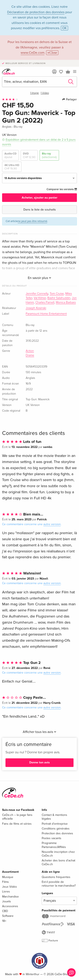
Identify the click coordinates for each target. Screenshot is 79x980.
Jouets (7, 901)
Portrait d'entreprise (55, 824)
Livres (6, 892)
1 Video (45, 93)
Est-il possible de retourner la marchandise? (59, 884)
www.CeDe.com (33, 53)
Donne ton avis (39, 762)
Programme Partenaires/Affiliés (54, 845)
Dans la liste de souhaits (40, 210)
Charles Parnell (45, 302)
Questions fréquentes (56, 877)
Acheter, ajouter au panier (39, 198)
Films (5, 882)
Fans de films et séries (17, 824)
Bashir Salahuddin (59, 298)
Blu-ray (49, 155)
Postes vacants (52, 838)
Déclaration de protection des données (36, 12)
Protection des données (57, 833)
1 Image (34, 93)
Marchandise (10, 897)
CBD (5, 911)
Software (8, 916)
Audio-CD (10, 155)
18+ (4, 921)
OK (64, 28)
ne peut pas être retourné (32, 221)
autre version (52, 524)
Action (30, 351)
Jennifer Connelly (37, 294)
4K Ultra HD (12, 167)
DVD (29, 155)
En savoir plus (39, 278)
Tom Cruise (57, 294)
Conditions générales (56, 829)
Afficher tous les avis (39, 732)
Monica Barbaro (66, 302)
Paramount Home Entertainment (46, 314)
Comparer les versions (62, 189)
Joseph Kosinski (36, 308)
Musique (8, 877)
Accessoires (10, 906)
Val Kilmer (40, 298)
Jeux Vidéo (9, 887)
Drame (30, 355)
